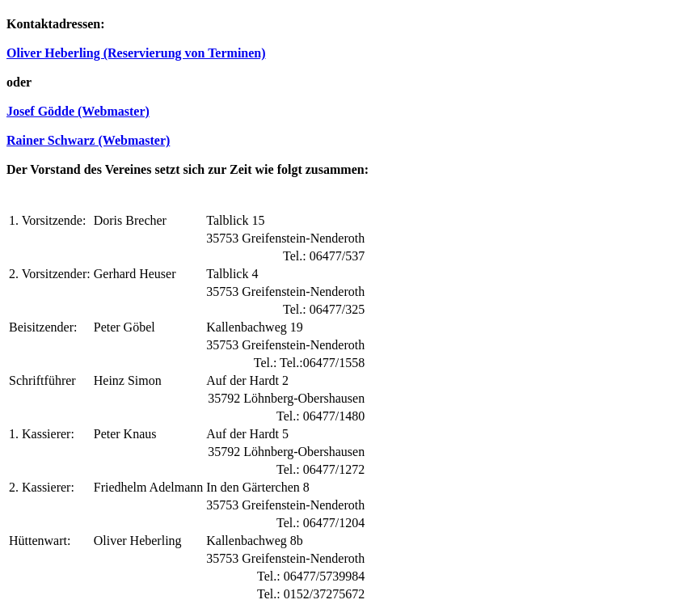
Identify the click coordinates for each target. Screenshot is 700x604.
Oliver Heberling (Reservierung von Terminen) (136, 53)
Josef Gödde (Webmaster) (78, 111)
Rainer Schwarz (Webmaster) (88, 140)
